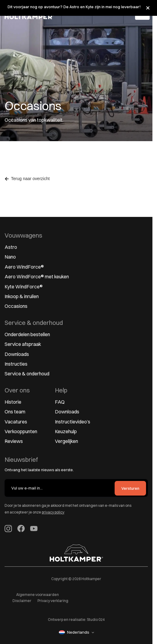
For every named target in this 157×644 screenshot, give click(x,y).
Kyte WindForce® (24, 287)
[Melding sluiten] (148, 8)
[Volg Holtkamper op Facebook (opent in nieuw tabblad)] (21, 529)
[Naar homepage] (76, 553)
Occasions (16, 306)
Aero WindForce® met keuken (37, 277)
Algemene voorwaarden (37, 595)
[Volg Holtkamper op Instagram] (8, 529)
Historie (13, 402)
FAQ (60, 402)
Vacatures (16, 422)
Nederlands (74, 632)
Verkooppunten (21, 431)
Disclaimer (22, 601)
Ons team (15, 412)
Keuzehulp (66, 431)
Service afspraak (23, 344)
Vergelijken (66, 441)
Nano (10, 257)
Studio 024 (96, 620)
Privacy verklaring (53, 601)
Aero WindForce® (24, 267)
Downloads (17, 354)
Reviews (14, 441)
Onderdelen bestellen (27, 334)
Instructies (16, 364)
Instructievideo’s (73, 422)
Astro (11, 247)
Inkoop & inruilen (22, 296)
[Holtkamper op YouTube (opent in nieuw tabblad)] (34, 529)
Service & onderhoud (27, 374)
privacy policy (53, 512)
